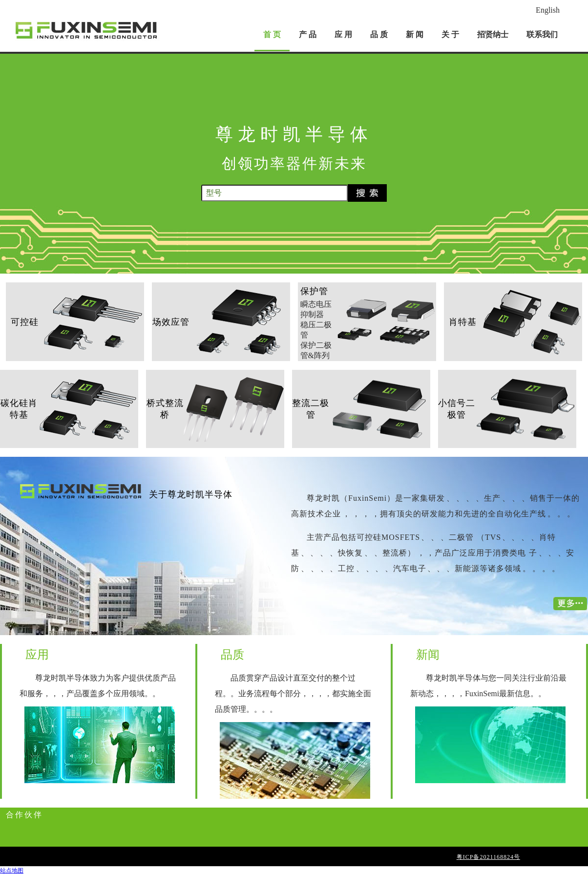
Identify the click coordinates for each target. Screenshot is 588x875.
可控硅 (25, 322)
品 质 (379, 34)
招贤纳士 (493, 34)
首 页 (272, 34)
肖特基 (463, 322)
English (548, 10)
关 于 (450, 34)
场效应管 (171, 322)
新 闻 (415, 34)
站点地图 (12, 871)
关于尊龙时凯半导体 (191, 494)
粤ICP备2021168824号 (488, 857)
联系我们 (542, 34)
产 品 (308, 34)
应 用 (343, 34)
